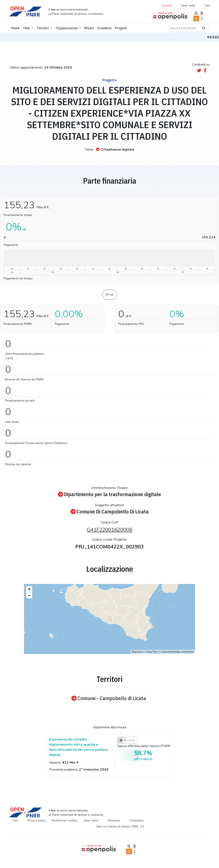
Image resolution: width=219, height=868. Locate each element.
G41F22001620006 (109, 530)
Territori (43, 28)
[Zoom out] (29, 595)
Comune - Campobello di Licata (109, 698)
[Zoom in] (29, 589)
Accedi (167, 5)
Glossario (114, 820)
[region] (109, 619)
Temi (26, 28)
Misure (89, 28)
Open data (188, 5)
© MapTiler (151, 652)
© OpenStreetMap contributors (177, 652)
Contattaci (137, 820)
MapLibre (137, 652)
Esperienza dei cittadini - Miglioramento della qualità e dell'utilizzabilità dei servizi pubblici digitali (78, 747)
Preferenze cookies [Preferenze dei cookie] (64, 820)
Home (15, 28)
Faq (207, 5)
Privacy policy (36, 820)
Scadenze (104, 28)
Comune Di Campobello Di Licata (110, 512)
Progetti (121, 28)
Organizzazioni (67, 28)
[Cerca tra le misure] (183, 28)
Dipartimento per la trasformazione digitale (109, 494)
